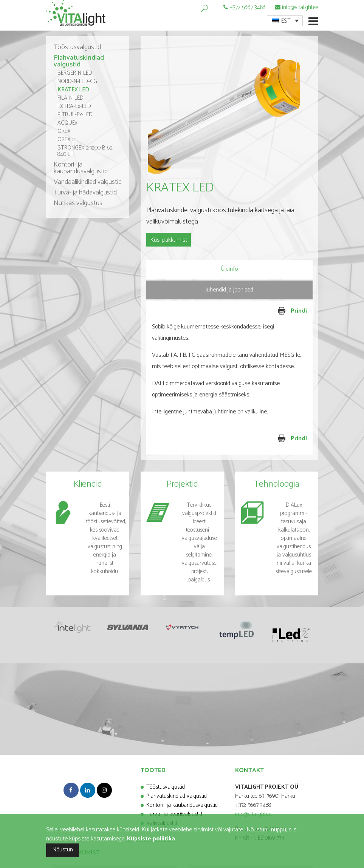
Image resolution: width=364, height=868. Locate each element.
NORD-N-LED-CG (77, 81)
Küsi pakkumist (169, 240)
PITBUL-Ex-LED (75, 115)
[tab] (229, 269)
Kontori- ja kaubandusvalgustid (81, 168)
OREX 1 (66, 131)
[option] (229, 111)
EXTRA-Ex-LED (74, 106)
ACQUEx (67, 123)
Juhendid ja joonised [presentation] (229, 290)
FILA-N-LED (70, 98)
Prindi (269, 311)
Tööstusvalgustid (77, 47)
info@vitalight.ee (300, 7)
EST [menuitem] (286, 21)
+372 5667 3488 (247, 7)
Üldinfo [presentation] (229, 269)
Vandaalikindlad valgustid (88, 182)
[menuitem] (285, 21)
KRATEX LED (73, 90)
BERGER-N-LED (75, 73)
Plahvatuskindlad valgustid (79, 61)
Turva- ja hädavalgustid (85, 193)
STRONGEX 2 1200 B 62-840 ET (86, 151)
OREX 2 (66, 140)
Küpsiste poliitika (151, 839)
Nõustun (63, 850)
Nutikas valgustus (78, 203)
